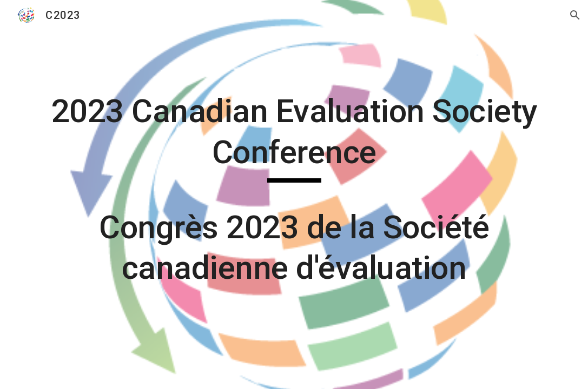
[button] (575, 15)
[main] (294, 194)
